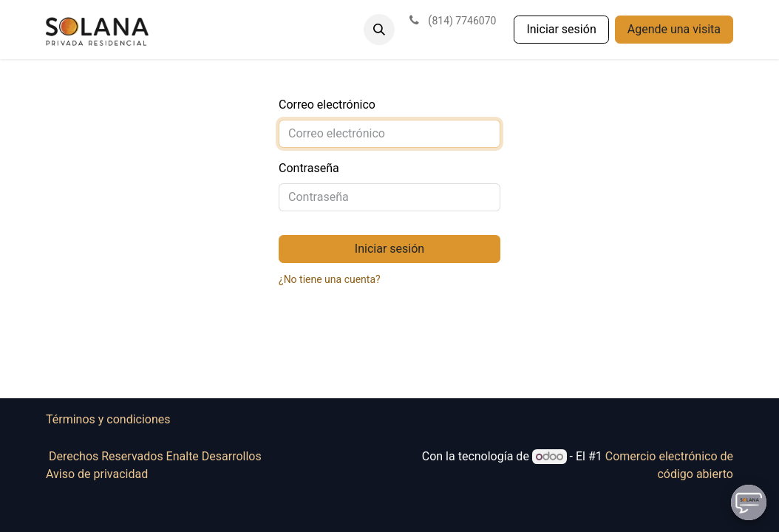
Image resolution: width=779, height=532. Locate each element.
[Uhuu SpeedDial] (749, 502)
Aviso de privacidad (97, 474)
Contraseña (309, 168)
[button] (379, 30)
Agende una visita (674, 29)
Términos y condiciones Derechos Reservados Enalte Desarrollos (209, 438)
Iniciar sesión (561, 29)
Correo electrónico (327, 105)
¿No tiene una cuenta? (330, 279)
